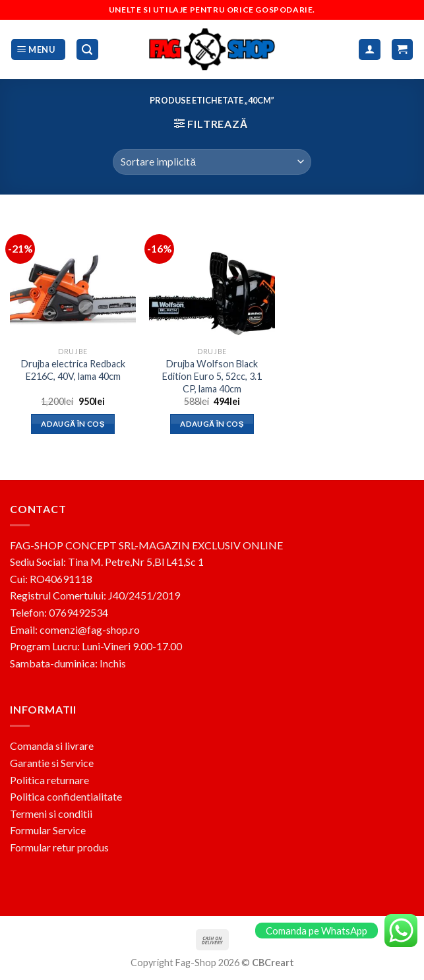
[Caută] (88, 50)
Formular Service (48, 830)
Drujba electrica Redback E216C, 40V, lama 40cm (73, 370)
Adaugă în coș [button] (73, 424)
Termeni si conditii (51, 813)
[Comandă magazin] (212, 162)
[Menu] (38, 50)
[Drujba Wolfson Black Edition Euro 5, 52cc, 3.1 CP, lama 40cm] (212, 277)
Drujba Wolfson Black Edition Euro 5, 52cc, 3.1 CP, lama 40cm (212, 376)
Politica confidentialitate (66, 796)
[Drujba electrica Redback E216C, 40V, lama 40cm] (73, 277)
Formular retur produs (59, 847)
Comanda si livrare (52, 746)
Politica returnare (49, 780)
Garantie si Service (52, 763)
